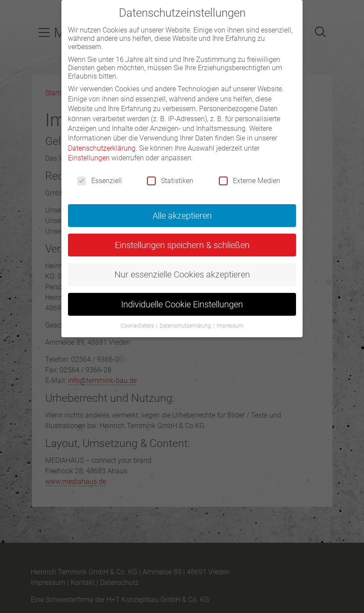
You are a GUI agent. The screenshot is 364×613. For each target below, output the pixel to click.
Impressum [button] (230, 326)
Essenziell (100, 181)
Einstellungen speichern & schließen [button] (182, 245)
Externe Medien (250, 181)
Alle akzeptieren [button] (182, 216)
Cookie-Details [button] (138, 326)
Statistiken (170, 181)
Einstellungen (89, 158)
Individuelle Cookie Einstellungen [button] (182, 304)
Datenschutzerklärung (102, 148)
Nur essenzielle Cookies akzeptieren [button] (182, 274)
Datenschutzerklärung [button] (186, 326)
